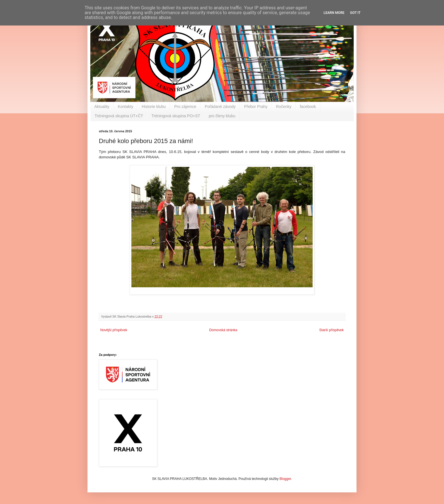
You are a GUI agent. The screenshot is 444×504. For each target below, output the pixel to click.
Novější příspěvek (114, 330)
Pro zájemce (185, 107)
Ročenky (284, 107)
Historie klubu (154, 107)
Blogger (285, 479)
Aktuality (102, 107)
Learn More (334, 13)
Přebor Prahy (256, 107)
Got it (355, 13)
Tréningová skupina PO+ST (176, 116)
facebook (308, 107)
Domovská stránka (223, 330)
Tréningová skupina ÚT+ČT (119, 116)
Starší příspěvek (331, 330)
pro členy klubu (222, 116)
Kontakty (125, 107)
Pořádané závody (220, 107)
